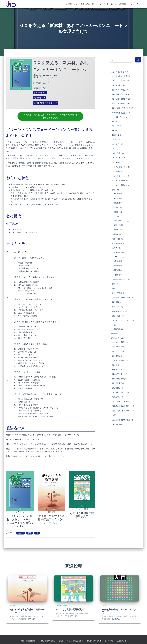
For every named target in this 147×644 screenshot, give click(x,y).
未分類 (30, 532)
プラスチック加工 (120, 221)
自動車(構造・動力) (119, 311)
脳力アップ (116, 307)
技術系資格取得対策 (120, 99)
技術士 (115, 365)
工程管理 (117, 275)
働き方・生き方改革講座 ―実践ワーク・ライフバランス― (51, 519)
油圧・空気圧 (117, 293)
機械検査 (117, 203)
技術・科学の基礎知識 (121, 94)
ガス (114, 149)
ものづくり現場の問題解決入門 (71, 608)
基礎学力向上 (117, 85)
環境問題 (116, 302)
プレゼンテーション (120, 176)
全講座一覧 (71, 4)
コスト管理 (116, 153)
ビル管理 (117, 194)
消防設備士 (116, 388)
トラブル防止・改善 (120, 167)
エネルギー (116, 144)
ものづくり (20, 511)
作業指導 (117, 261)
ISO (114, 130)
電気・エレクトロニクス (121, 321)
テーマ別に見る (117, 117)
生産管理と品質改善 (120, 113)
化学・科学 (116, 239)
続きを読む (32, 618)
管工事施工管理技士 (120, 392)
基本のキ (116, 248)
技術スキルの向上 (119, 90)
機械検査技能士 (118, 379)
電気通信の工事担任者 (94, 640)
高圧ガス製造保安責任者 (121, 420)
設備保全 (117, 207)
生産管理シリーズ (120, 279)
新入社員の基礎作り (120, 104)
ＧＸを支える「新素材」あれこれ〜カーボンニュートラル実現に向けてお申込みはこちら (50, 116)
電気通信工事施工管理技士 (122, 406)
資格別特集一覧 (88, 4)
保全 (114, 190)
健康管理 (51, 511)
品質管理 (117, 270)
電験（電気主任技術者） (121, 411)
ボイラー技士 (117, 351)
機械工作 (117, 234)
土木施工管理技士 (119, 360)
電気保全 (117, 212)
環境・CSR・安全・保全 (121, 108)
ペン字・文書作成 (119, 181)
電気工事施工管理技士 (121, 402)
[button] (76, 4)
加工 (114, 217)
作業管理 (117, 266)
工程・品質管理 (118, 253)
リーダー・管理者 (82, 509)
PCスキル (116, 135)
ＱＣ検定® (116, 424)
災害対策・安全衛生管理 (121, 298)
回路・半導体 (117, 243)
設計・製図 (116, 316)
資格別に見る (116, 338)
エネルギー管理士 (119, 342)
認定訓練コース (126, 4)
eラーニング (117, 126)
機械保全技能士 (118, 370)
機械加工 (117, 230)
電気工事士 (116, 397)
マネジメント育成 (119, 81)
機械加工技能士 (118, 374)
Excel (114, 121)
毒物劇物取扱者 (118, 383)
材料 (37, 532)
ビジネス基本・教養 (120, 76)
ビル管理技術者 (118, 347)
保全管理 (117, 198)
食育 (114, 415)
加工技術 (117, 225)
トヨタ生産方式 (118, 162)
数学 (114, 284)
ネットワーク (117, 171)
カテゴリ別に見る (107, 4)
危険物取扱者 (117, 356)
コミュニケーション (120, 158)
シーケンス (118, 257)
